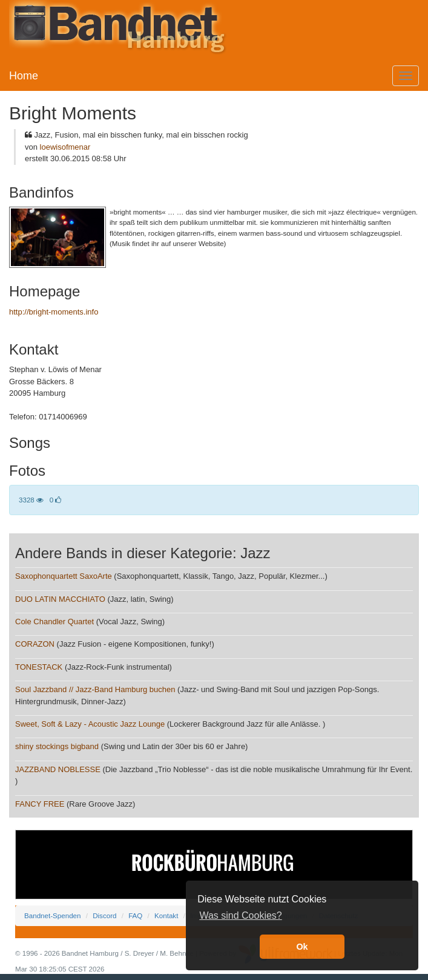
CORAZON (35, 644)
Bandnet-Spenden (52, 915)
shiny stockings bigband (57, 746)
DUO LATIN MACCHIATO (60, 599)
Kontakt (166, 915)
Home (24, 76)
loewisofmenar (65, 147)
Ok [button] (302, 947)
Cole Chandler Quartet (54, 622)
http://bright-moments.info (54, 312)
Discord (104, 915)
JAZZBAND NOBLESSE (58, 769)
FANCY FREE (40, 804)
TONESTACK (39, 667)
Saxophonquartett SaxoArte (64, 576)
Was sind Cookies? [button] (240, 915)
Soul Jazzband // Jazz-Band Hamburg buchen (95, 689)
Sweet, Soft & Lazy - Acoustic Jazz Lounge (90, 724)
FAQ (135, 915)
